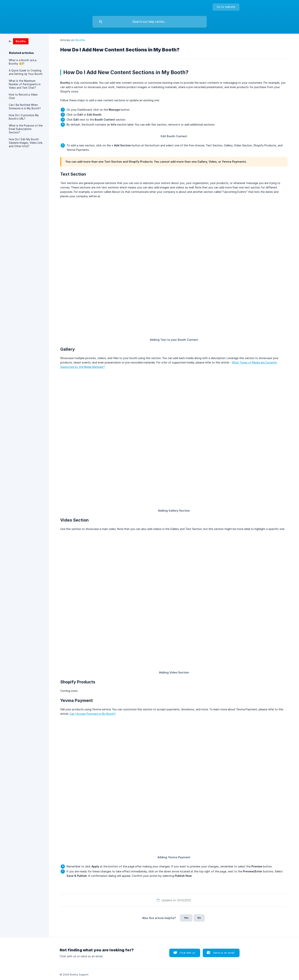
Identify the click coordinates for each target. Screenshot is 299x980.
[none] (226, 7)
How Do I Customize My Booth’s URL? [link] (24, 117)
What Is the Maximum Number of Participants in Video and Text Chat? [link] (25, 84)
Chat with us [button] (187, 953)
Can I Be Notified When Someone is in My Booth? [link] (25, 107)
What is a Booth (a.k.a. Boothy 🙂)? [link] (23, 62)
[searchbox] (150, 22)
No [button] (199, 918)
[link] (19, 41)
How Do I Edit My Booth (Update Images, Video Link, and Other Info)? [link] (26, 143)
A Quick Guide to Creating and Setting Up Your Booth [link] (26, 72)
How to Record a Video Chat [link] (23, 96)
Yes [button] (186, 918)
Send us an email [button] (224, 953)
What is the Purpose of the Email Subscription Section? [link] (26, 129)
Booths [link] (80, 40)
